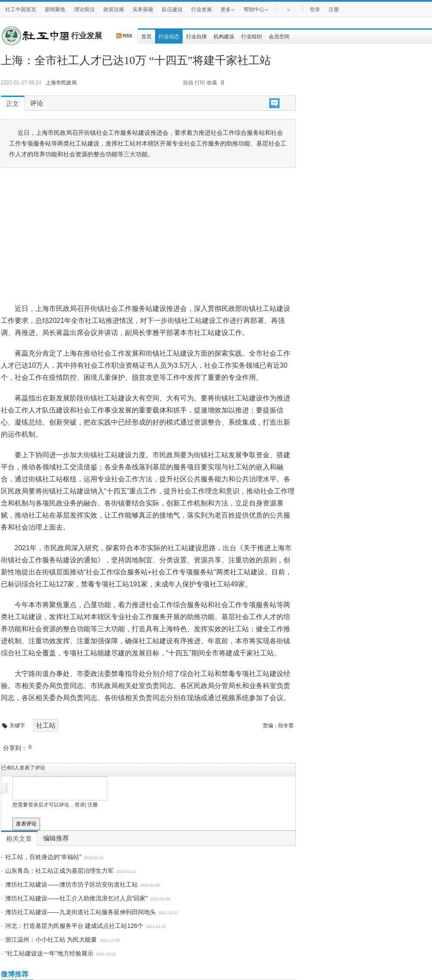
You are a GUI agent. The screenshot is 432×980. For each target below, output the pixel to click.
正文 (12, 104)
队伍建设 (172, 9)
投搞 (188, 83)
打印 (200, 83)
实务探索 (143, 9)
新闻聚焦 (55, 9)
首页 (146, 37)
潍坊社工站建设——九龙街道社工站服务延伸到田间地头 (81, 912)
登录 (315, 9)
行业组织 (252, 37)
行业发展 (202, 9)
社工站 (46, 725)
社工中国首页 (21, 9)
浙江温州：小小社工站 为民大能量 (51, 940)
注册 (334, 9)
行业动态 (169, 37)
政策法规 (114, 9)
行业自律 (196, 37)
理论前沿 (84, 9)
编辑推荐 (56, 838)
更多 (228, 9)
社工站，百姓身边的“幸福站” (43, 857)
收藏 (212, 83)
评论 (37, 103)
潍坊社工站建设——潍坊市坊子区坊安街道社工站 (71, 884)
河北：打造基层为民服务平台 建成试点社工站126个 (74, 926)
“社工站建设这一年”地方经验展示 (49, 953)
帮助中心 (256, 9)
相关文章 (19, 839)
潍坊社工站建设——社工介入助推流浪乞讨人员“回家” (76, 898)
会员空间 (279, 37)
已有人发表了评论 (23, 768)
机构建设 (224, 37)
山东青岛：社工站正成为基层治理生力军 (59, 871)
